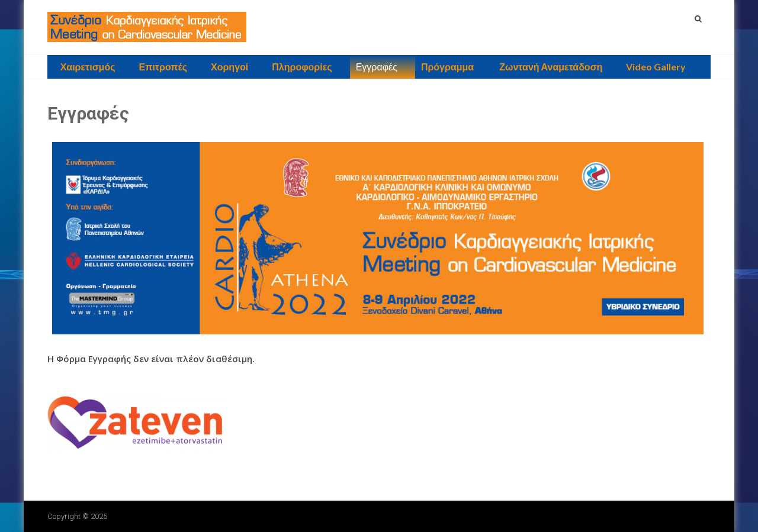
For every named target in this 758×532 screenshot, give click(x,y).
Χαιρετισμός (88, 67)
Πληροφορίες (302, 67)
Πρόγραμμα (447, 67)
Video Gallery (656, 67)
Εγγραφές (377, 67)
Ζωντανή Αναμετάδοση (550, 67)
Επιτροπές (163, 67)
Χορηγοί (229, 67)
